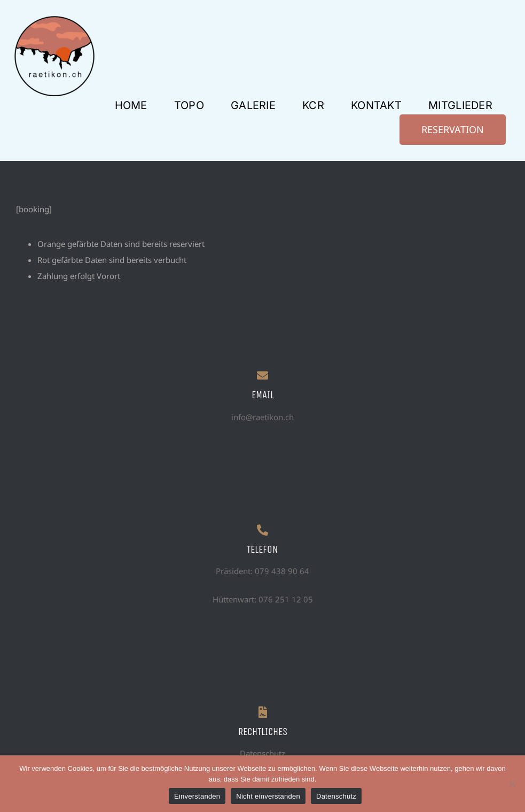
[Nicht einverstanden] (512, 784)
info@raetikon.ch (262, 417)
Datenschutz (262, 753)
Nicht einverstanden (268, 796)
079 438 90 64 (282, 571)
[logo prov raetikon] (54, 20)
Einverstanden (197, 796)
